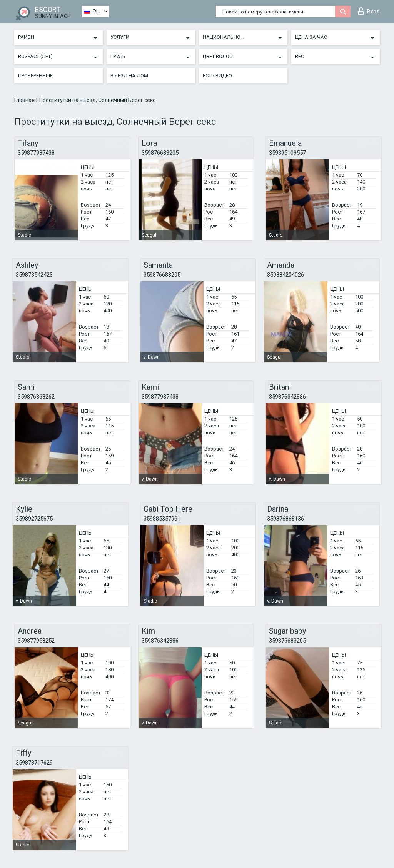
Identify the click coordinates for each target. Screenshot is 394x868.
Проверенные (35, 76)
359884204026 (285, 275)
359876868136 (285, 519)
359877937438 (36, 153)
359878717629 (34, 763)
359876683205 (160, 153)
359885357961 (162, 519)
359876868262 (36, 397)
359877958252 (36, 641)
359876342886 (287, 397)
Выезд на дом (129, 76)
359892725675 (34, 519)
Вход (369, 11)
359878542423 (34, 275)
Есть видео (217, 76)
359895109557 (287, 153)
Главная (25, 100)
